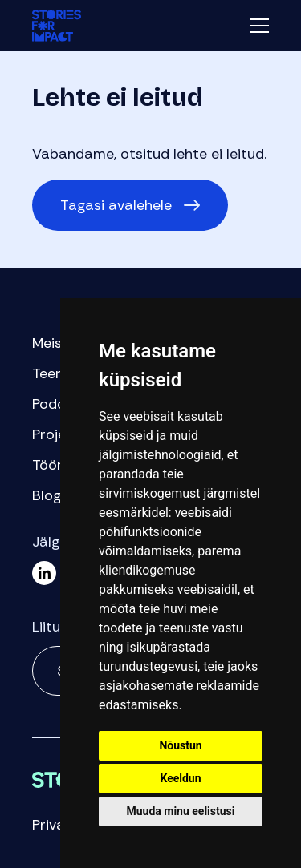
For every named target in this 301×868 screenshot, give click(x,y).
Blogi (48, 495)
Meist (50, 343)
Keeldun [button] (180, 778)
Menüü (259, 26)
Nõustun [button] (180, 745)
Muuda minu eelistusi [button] (181, 811)
